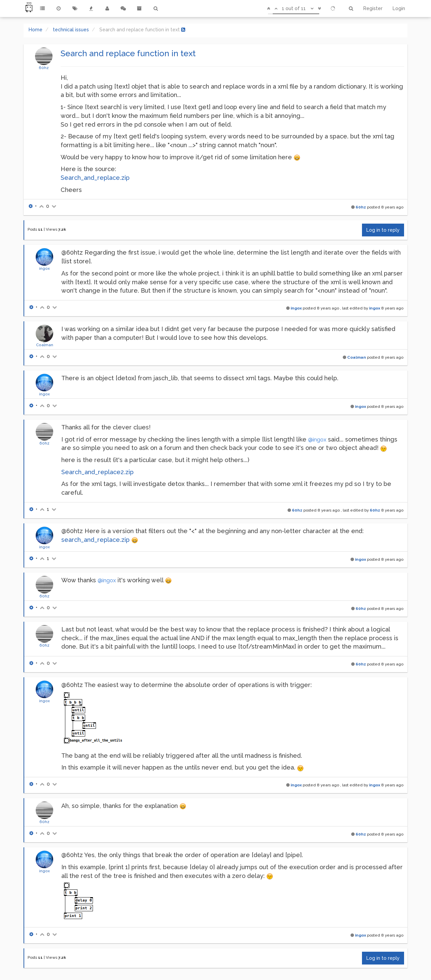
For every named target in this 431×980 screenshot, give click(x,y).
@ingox (317, 440)
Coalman (45, 345)
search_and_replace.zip (95, 540)
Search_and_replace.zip (95, 178)
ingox (44, 268)
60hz (44, 68)
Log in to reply (383, 230)
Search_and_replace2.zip (97, 472)
